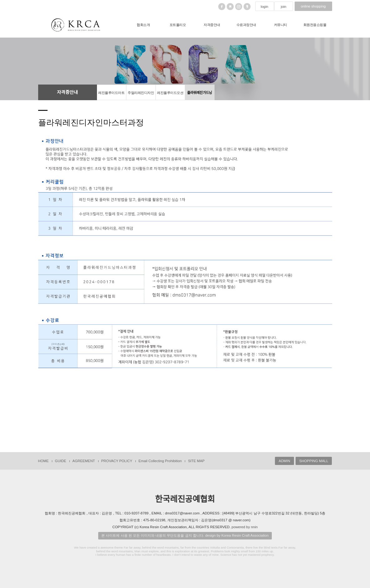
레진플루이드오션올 (170, 95)
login (264, 7)
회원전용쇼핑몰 (315, 25)
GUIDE (61, 461)
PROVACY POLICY (117, 461)
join (284, 7)
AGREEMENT (84, 461)
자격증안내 (212, 25)
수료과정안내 (246, 25)
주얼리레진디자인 (141, 93)
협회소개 (143, 25)
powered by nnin (244, 527)
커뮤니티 (281, 25)
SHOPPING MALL (314, 461)
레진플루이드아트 (111, 93)
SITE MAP (196, 461)
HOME (43, 461)
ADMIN (284, 461)
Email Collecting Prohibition (160, 461)
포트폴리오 (178, 25)
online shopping (313, 6)
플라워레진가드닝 (200, 93)
